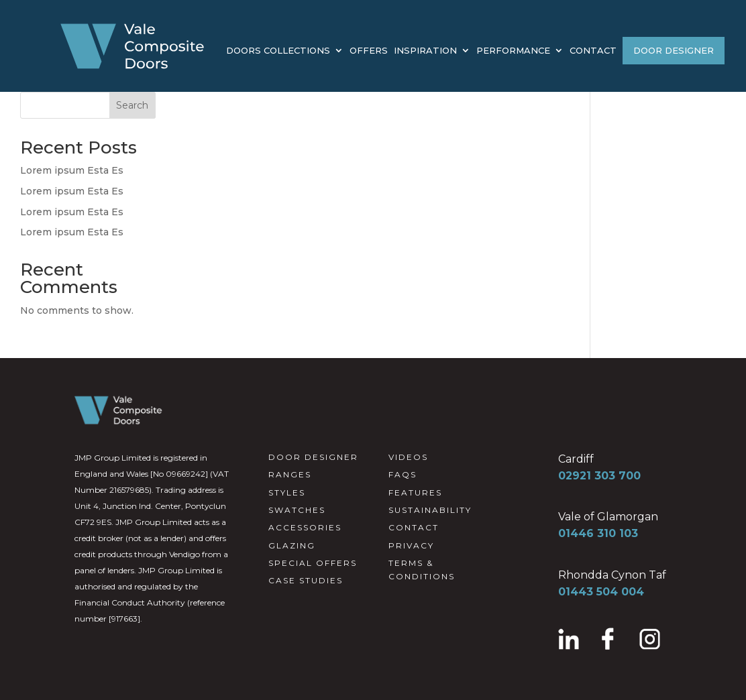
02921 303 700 (599, 476)
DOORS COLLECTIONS (278, 51)
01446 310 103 (598, 533)
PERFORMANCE (513, 51)
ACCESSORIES (305, 527)
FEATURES (415, 492)
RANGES (290, 474)
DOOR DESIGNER (674, 50)
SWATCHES (297, 510)
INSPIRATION (425, 51)
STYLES (287, 492)
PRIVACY (411, 545)
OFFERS (369, 51)
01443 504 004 (601, 592)
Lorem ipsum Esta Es (72, 170)
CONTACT (593, 51)
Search (132, 105)
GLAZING (292, 545)
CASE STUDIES (306, 580)
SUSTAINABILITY (430, 510)
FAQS (403, 474)
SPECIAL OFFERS (313, 563)
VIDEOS (408, 457)
